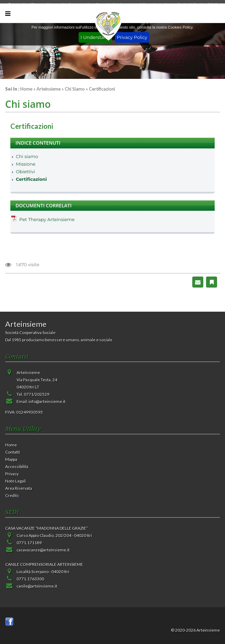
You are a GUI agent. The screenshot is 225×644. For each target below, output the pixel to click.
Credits (12, 495)
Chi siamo (75, 89)
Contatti (13, 452)
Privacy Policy (132, 37)
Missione (26, 164)
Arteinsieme (49, 89)
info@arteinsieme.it (47, 401)
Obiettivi (25, 172)
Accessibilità (17, 466)
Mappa (11, 459)
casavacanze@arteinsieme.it (43, 550)
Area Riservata (19, 488)
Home (26, 89)
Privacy (12, 474)
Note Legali (16, 481)
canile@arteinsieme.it (37, 586)
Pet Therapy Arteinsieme (47, 219)
